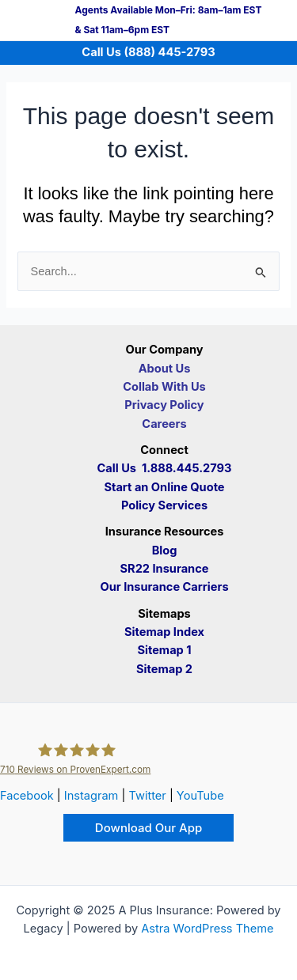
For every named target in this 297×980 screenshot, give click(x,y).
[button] (148, 828)
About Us (165, 369)
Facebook (27, 796)
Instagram (91, 796)
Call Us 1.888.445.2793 (165, 468)
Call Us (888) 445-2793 (148, 52)
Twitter (147, 796)
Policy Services (164, 505)
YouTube (200, 796)
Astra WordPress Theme (207, 929)
